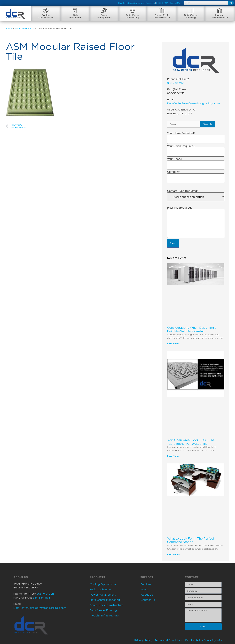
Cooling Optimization (104, 584)
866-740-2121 (176, 83)
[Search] (231, 3)
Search (207, 124)
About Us (147, 595)
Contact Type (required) (183, 191)
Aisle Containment (102, 590)
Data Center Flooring (103, 610)
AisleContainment (75, 16)
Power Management (103, 595)
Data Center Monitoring (105, 600)
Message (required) (180, 208)
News (144, 590)
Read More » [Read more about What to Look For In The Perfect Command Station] (173, 555)
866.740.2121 (162, 3)
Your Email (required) (181, 146)
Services (146, 584)
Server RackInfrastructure (162, 16)
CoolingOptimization (46, 16)
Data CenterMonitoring (133, 16)
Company (173, 172)
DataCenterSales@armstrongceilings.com (137, 3)
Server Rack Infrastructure (107, 605)
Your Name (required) (181, 133)
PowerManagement (104, 16)
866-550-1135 (42, 598)
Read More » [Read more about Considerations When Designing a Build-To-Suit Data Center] (173, 344)
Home (9, 29)
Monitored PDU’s (25, 29)
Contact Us (148, 600)
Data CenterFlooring (191, 16)
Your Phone (174, 159)
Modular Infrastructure (104, 616)
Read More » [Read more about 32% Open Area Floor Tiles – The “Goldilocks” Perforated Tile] (173, 456)
